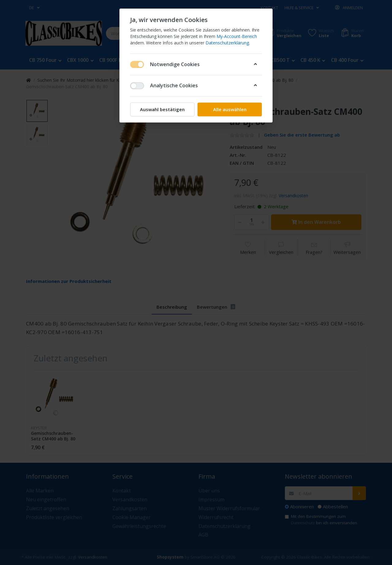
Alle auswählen (230, 109)
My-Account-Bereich (237, 36)
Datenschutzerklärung (227, 43)
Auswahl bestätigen (162, 109)
